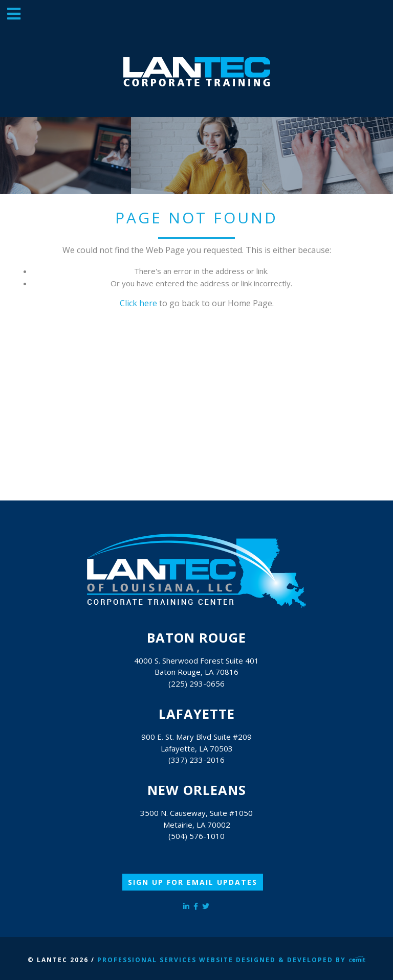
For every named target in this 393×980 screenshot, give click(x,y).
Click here (138, 303)
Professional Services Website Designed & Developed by (231, 960)
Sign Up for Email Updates (193, 882)
